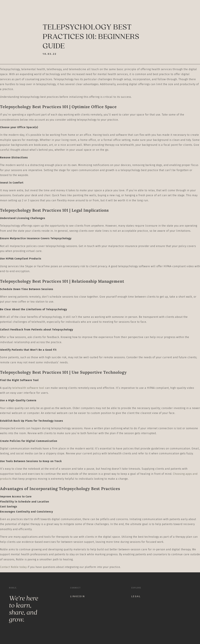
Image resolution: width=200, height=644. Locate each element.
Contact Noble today (13, 567)
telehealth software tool (28, 388)
